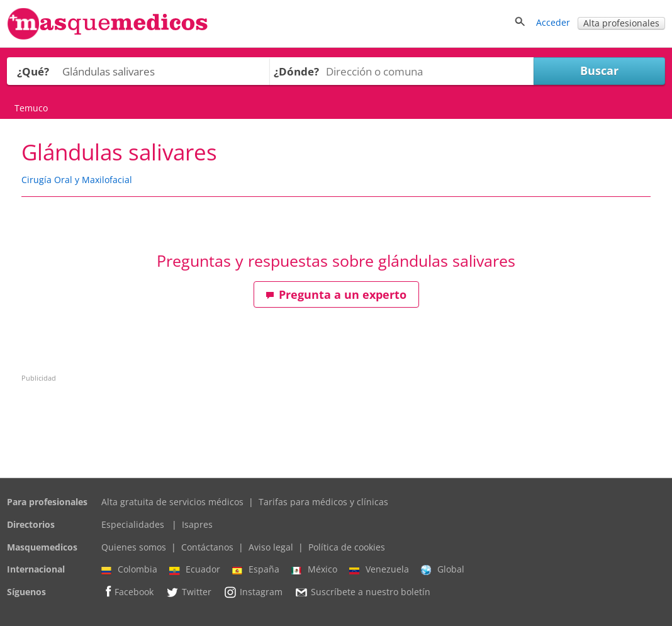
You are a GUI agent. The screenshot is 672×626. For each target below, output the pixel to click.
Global (443, 569)
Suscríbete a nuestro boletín (362, 592)
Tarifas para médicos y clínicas (323, 502)
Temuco (31, 108)
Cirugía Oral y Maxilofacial (77, 180)
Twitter (188, 592)
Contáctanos (207, 547)
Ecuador (195, 569)
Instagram (253, 592)
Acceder (553, 22)
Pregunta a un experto (336, 294)
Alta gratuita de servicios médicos (172, 502)
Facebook (127, 592)
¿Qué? (33, 71)
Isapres (197, 524)
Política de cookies (347, 547)
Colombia (129, 569)
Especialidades (133, 524)
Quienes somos (134, 547)
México (314, 569)
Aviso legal (271, 547)
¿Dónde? (296, 71)
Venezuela (379, 569)
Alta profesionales (621, 23)
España (256, 569)
